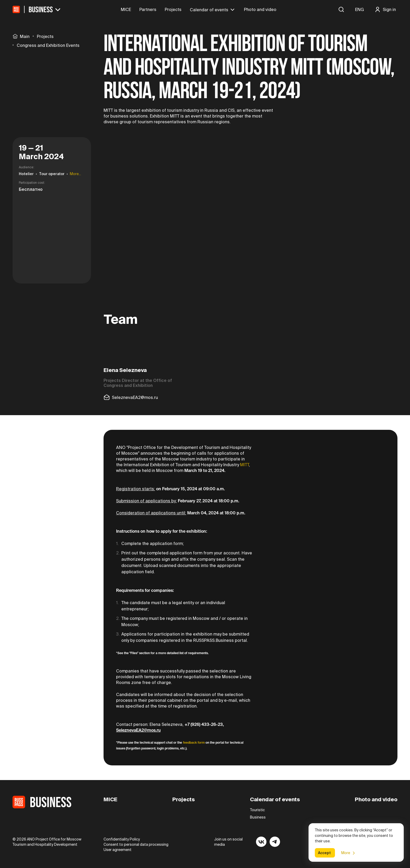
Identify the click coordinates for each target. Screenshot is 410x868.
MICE (126, 9)
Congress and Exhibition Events (48, 45)
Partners (148, 9)
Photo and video (260, 9)
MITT (244, 465)
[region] (52, 41)
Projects (173, 9)
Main (21, 36)
